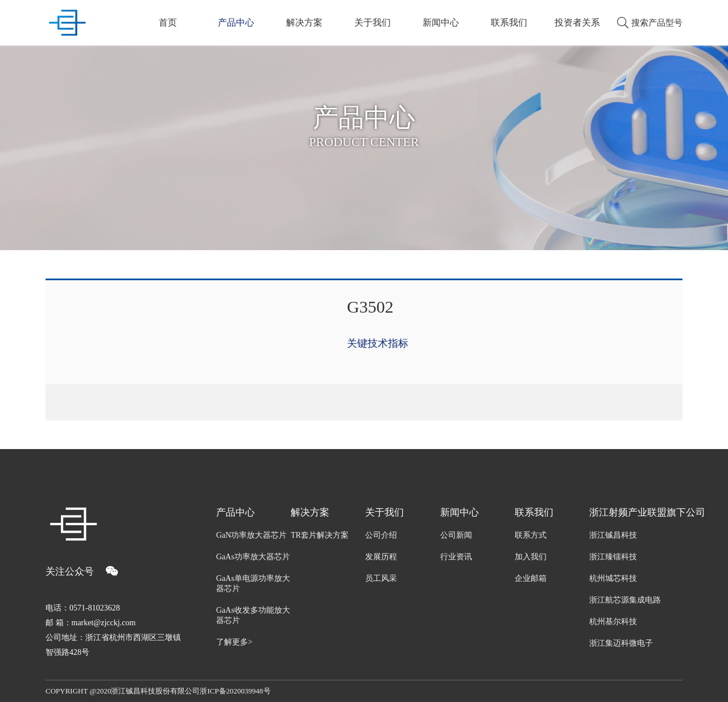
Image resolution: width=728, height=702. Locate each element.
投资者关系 (577, 22)
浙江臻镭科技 (613, 557)
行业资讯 (456, 557)
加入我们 (531, 557)
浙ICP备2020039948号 (235, 691)
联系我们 (509, 22)
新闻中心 (441, 22)
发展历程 (381, 557)
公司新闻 (456, 535)
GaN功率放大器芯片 (251, 535)
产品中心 (236, 22)
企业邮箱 (531, 578)
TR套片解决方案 (320, 535)
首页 (168, 22)
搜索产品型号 (650, 23)
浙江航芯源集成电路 (625, 600)
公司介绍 (381, 535)
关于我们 (373, 22)
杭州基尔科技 (613, 622)
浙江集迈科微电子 (621, 643)
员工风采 (381, 578)
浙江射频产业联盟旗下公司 (636, 512)
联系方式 (531, 535)
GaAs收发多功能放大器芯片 (253, 615)
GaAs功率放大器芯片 (253, 557)
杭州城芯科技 (613, 578)
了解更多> (234, 642)
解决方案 (304, 22)
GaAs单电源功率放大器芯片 (253, 583)
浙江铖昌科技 (613, 535)
